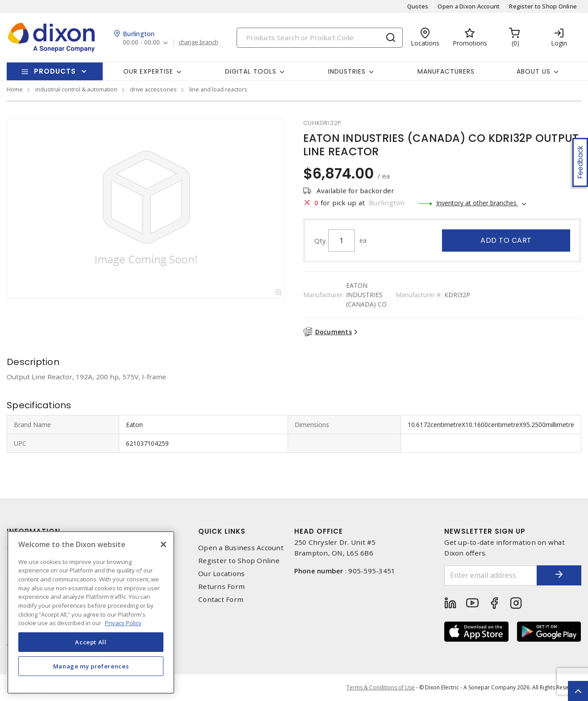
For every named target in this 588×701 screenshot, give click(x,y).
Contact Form (221, 599)
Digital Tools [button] (251, 71)
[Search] (320, 38)
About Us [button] (534, 71)
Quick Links (222, 531)
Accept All (91, 642)
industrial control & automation (76, 89)
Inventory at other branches (477, 203)
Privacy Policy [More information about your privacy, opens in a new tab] (123, 623)
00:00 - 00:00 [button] (141, 43)
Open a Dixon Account (469, 6)
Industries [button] (347, 71)
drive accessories (153, 89)
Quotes (418, 6)
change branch (198, 42)
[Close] (163, 544)
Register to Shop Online (543, 6)
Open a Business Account (241, 548)
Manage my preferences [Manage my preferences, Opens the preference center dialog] (91, 666)
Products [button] (55, 71)
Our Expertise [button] (148, 71)
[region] (91, 612)
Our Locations (221, 574)
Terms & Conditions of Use (381, 687)
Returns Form (221, 587)
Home (15, 89)
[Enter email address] (491, 575)
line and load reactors (218, 89)
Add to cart (506, 240)
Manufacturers (446, 71)
